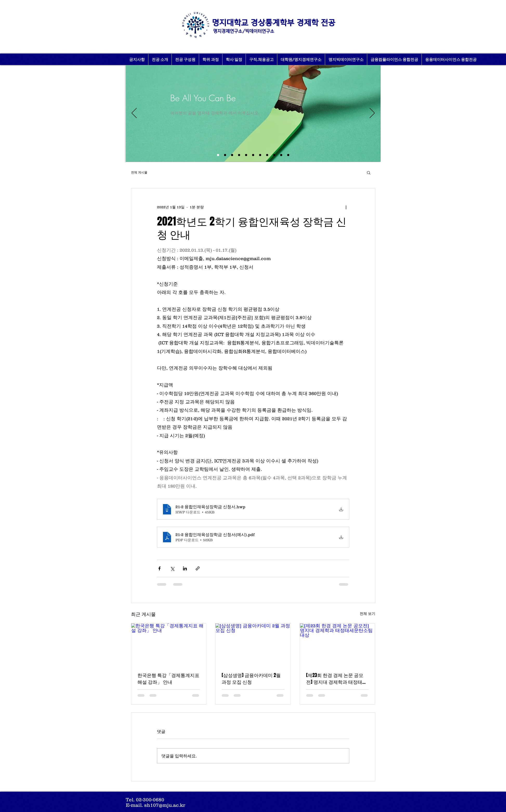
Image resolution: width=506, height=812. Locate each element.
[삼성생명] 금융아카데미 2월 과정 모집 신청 (251, 679)
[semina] (267, 155)
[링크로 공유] (198, 568)
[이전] (134, 113)
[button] (369, 172)
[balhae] (274, 155)
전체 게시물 (139, 172)
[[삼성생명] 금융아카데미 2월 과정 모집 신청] (253, 645)
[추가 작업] (346, 207)
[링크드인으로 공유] (185, 568)
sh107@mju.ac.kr (165, 805)
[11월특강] (246, 155)
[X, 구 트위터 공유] (172, 568)
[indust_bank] (288, 155)
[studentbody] (281, 155)
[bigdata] (253, 155)
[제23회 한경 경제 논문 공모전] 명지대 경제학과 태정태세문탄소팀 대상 (337, 679)
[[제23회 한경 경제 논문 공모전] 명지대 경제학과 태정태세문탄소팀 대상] (337, 645)
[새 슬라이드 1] (225, 155)
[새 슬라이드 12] (232, 155)
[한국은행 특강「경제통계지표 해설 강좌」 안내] (169, 645)
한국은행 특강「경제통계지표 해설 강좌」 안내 (168, 679)
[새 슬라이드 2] (218, 155)
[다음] (372, 113)
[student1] (260, 155)
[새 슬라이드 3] (239, 155)
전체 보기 (367, 614)
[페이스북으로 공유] (159, 568)
